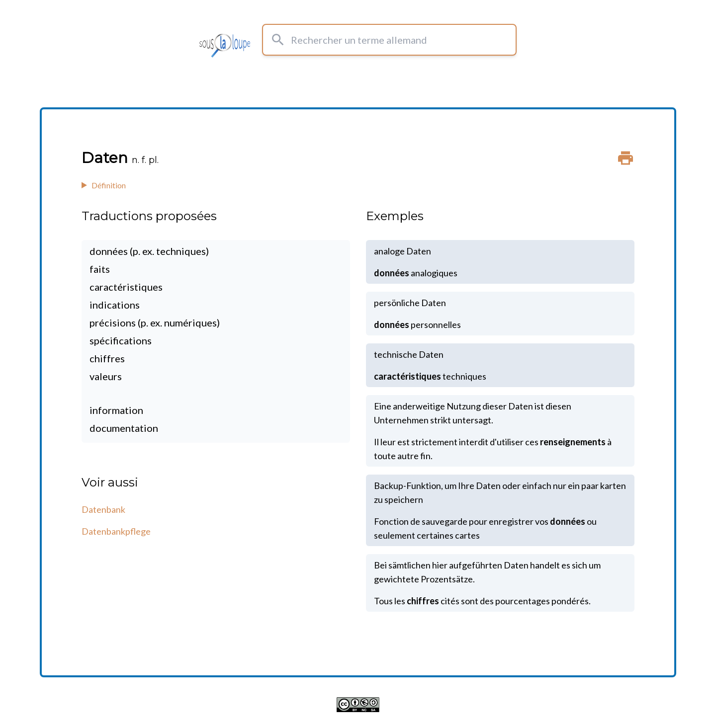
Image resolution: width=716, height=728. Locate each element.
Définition (109, 185)
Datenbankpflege (116, 531)
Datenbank (103, 509)
